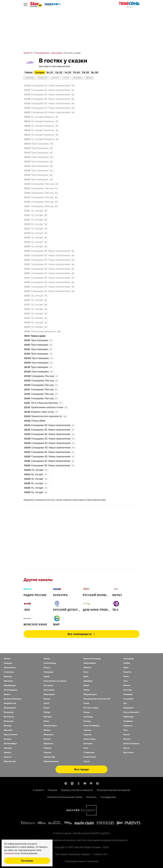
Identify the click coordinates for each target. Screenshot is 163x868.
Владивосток (10, 703)
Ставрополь (89, 752)
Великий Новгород (13, 699)
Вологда (8, 726)
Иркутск (8, 757)
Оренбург (88, 681)
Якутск (126, 748)
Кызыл (47, 708)
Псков (86, 703)
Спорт (66, 78)
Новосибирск (90, 663)
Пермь (87, 690)
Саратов (87, 735)
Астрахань (9, 672)
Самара (87, 721)
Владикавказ (10, 708)
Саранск (87, 730)
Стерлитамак (90, 757)
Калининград (50, 663)
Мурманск (48, 743)
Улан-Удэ (128, 690)
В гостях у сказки (72, 53)
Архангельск (10, 668)
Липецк (47, 712)
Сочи (86, 748)
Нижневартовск (51, 761)
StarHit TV (28, 53)
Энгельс (127, 739)
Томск (126, 676)
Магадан (48, 717)
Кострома (48, 685)
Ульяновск (128, 694)
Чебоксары (128, 717)
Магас (46, 721)
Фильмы (78, 78)
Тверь (126, 668)
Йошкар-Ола (10, 761)
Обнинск (87, 668)
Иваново (8, 748)
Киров (47, 676)
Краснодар (49, 690)
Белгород (8, 681)
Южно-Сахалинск (131, 743)
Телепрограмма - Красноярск (48, 53)
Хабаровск (128, 708)
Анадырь (8, 663)
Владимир (9, 712)
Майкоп (47, 730)
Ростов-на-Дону (91, 708)
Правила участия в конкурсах (77, 790)
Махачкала (49, 735)
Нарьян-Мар (49, 757)
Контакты (91, 797)
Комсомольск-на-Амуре (55, 681)
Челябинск (128, 721)
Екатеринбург (10, 743)
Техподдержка (108, 797)
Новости (43, 78)
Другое (55, 78)
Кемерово (48, 672)
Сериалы (30, 78)
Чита (125, 730)
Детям (89, 78)
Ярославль (128, 752)
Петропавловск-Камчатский (97, 699)
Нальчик (47, 752)
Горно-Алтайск (11, 735)
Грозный (8, 739)
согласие (9, 853)
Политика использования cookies (65, 797)
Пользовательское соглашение (113, 790)
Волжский (9, 721)
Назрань (48, 748)
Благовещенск (11, 690)
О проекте (38, 790)
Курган (47, 699)
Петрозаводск (90, 694)
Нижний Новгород (92, 659)
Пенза (86, 685)
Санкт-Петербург (92, 726)
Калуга (47, 668)
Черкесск (128, 726)
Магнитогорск (50, 726)
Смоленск (88, 743)
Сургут (87, 761)
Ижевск (7, 752)
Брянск (7, 694)
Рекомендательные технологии (81, 861)
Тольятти (127, 672)
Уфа (125, 703)
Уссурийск (128, 699)
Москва (47, 739)
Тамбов (127, 663)
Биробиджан (10, 685)
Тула (125, 681)
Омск (86, 672)
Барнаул (8, 676)
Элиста (127, 735)
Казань (47, 659)
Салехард (88, 717)
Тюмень (127, 685)
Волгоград (9, 717)
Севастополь (89, 739)
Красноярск (49, 694)
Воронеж (8, 730)
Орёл (86, 676)
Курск (46, 703)
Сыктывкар (128, 659)
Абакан (7, 659)
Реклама (52, 790)
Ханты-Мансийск (131, 712)
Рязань (87, 712)
